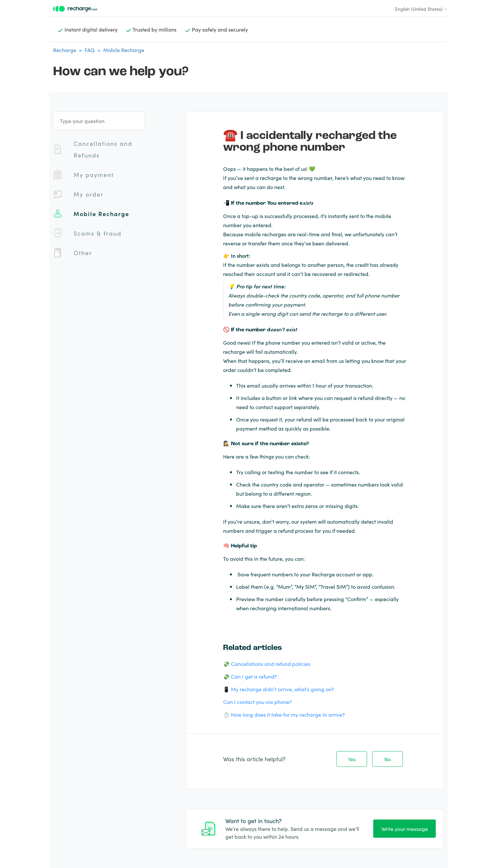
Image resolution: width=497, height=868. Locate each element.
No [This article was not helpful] (388, 759)
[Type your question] (99, 121)
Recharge (65, 50)
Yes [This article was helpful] (352, 759)
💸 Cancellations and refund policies (267, 664)
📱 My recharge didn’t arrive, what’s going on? (279, 689)
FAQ (90, 50)
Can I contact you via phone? (257, 702)
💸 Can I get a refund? (250, 676)
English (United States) (421, 9)
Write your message (405, 829)
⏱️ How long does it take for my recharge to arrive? (284, 714)
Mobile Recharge (124, 50)
